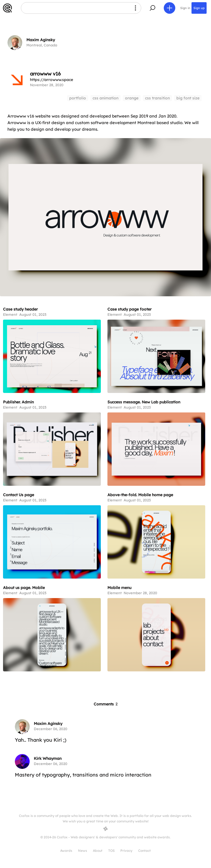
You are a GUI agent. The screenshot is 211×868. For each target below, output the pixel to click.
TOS (111, 851)
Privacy (126, 851)
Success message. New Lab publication (144, 402)
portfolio (78, 98)
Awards (66, 851)
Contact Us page (19, 495)
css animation (105, 98)
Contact (145, 851)
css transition (157, 98)
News (83, 851)
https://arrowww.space (52, 80)
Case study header (20, 309)
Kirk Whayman (48, 758)
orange (132, 98)
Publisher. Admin (18, 402)
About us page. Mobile (24, 588)
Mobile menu (119, 588)
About (98, 851)
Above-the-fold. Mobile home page (140, 495)
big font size (188, 98)
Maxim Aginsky (41, 40)
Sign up (199, 8)
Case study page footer (130, 309)
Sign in (185, 8)
